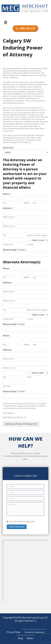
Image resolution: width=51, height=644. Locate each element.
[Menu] (6, 22)
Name (7, 194)
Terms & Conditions (34, 632)
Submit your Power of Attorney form (21, 424)
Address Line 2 (9, 226)
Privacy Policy (13, 632)
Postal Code (8, 244)
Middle (26, 203)
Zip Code (7, 386)
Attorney (9, 148)
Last (34, 203)
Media (30, 638)
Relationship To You (15, 250)
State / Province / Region (37, 235)
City (4, 235)
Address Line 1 (9, 217)
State (29, 377)
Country (30, 244)
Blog (20, 638)
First (5, 203)
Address (8, 208)
